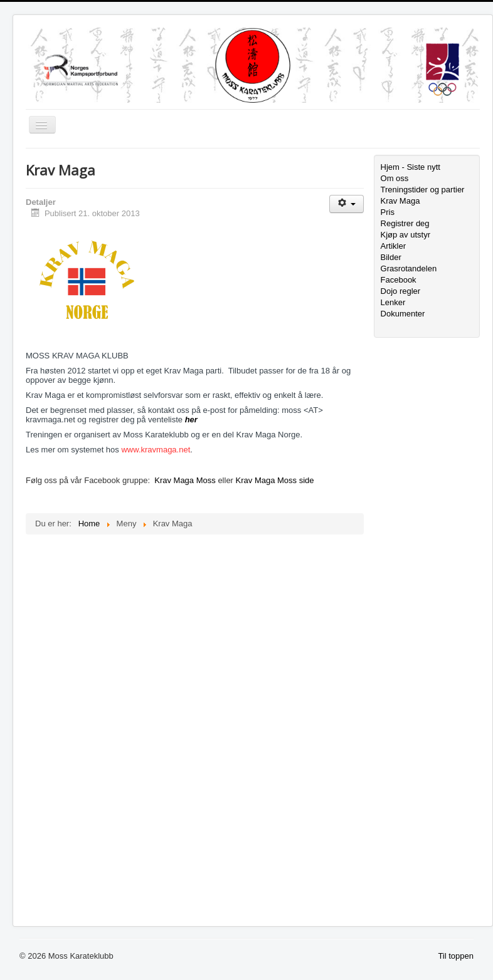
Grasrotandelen (409, 268)
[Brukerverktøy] (347, 204)
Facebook (399, 280)
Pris (388, 212)
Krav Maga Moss (185, 480)
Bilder (391, 257)
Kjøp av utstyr (406, 235)
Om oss (395, 178)
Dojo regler (401, 291)
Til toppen (456, 956)
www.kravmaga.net (156, 450)
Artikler (393, 246)
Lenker (393, 302)
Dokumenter (403, 314)
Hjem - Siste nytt (411, 167)
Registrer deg (405, 223)
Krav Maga (400, 201)
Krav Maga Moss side (275, 480)
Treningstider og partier (423, 190)
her (191, 420)
